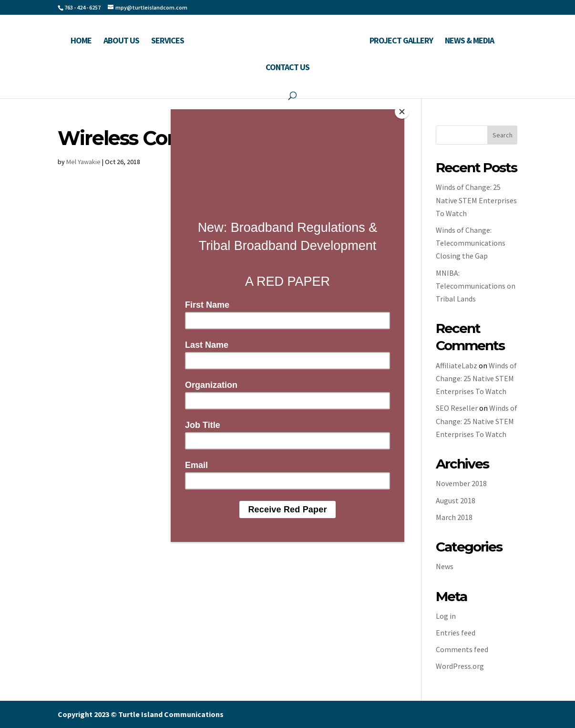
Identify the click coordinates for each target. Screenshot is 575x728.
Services (168, 42)
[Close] (402, 112)
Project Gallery (401, 42)
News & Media (469, 42)
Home (81, 42)
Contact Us (287, 68)
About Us (121, 42)
